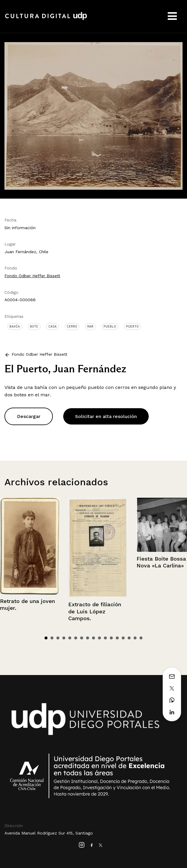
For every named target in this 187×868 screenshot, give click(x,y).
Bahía (15, 326)
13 (117, 638)
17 (141, 638)
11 (105, 638)
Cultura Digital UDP (46, 19)
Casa (53, 326)
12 (111, 638)
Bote (34, 326)
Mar (90, 326)
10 (99, 638)
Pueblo (110, 326)
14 (123, 638)
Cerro (72, 326)
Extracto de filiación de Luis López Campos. (95, 611)
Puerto (132, 326)
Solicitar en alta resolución (106, 416)
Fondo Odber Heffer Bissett (32, 276)
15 (129, 638)
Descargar (29, 416)
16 (135, 638)
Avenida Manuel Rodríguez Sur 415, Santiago (49, 833)
